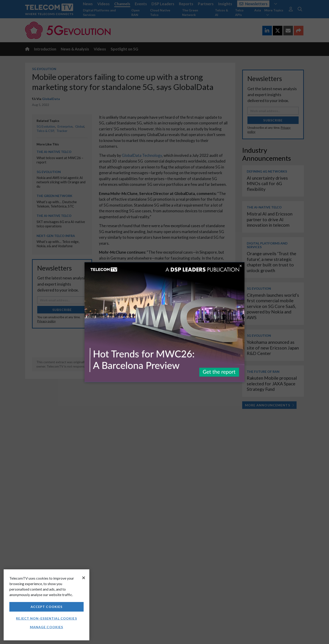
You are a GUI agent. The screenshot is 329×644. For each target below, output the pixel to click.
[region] (46, 605)
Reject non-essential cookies (46, 618)
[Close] (84, 578)
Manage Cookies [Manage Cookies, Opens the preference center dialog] (47, 627)
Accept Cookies (47, 607)
